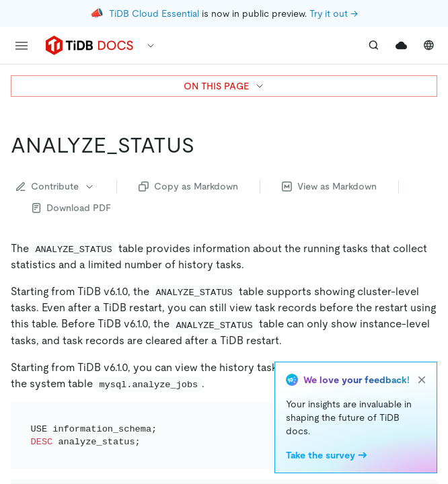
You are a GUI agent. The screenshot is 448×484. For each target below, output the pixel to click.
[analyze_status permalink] (205, 145)
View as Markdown (329, 186)
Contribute (55, 186)
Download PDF (72, 208)
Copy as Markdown (188, 186)
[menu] (22, 46)
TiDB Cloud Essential (154, 13)
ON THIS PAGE (224, 86)
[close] (422, 380)
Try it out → (334, 13)
